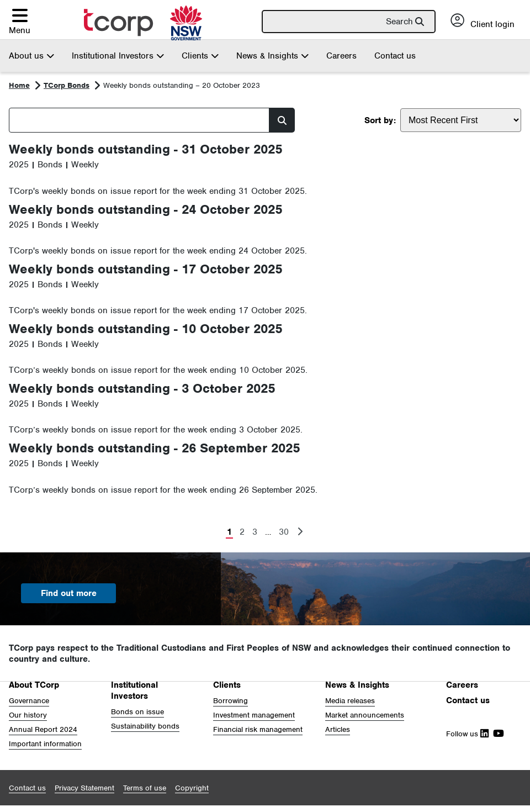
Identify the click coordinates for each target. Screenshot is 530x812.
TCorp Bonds (67, 85)
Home (19, 85)
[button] (20, 21)
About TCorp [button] (34, 685)
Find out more (69, 593)
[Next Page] (300, 532)
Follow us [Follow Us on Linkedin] (467, 734)
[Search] (353, 22)
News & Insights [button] (272, 56)
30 (284, 532)
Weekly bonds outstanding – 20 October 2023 (182, 85)
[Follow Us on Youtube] (496, 734)
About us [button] (31, 56)
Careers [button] (462, 685)
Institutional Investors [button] (118, 56)
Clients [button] (200, 56)
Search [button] (399, 22)
